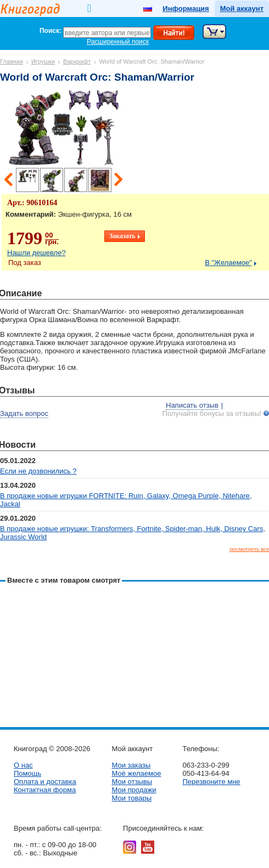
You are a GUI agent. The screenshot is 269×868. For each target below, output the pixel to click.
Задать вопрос (24, 413)
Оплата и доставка (45, 782)
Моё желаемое (136, 773)
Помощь (27, 773)
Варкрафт (77, 61)
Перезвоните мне (211, 782)
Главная (12, 61)
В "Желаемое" (228, 263)
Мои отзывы (132, 782)
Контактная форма (45, 790)
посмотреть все (249, 549)
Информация (186, 9)
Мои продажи (134, 790)
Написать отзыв (192, 405)
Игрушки (43, 61)
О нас (23, 765)
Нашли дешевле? (37, 253)
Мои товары (131, 798)
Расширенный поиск (118, 42)
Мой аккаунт (242, 9)
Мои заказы (131, 765)
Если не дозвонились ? (38, 471)
